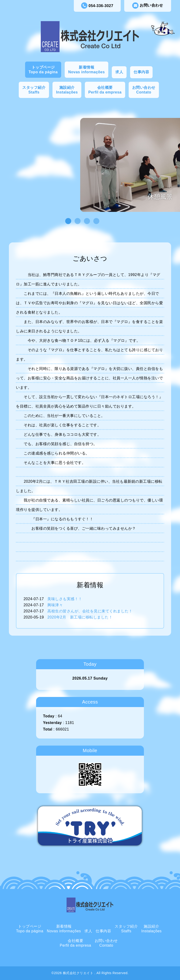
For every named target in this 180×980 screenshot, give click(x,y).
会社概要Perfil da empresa (105, 90)
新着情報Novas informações (86, 70)
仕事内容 (141, 72)
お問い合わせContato (144, 90)
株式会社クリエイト (79, 973)
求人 (119, 72)
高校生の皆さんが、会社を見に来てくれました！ (90, 611)
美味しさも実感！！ (65, 599)
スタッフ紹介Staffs (34, 90)
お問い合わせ (148, 6)
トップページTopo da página (43, 70)
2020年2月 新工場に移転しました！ (80, 617)
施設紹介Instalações (67, 90)
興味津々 (55, 605)
